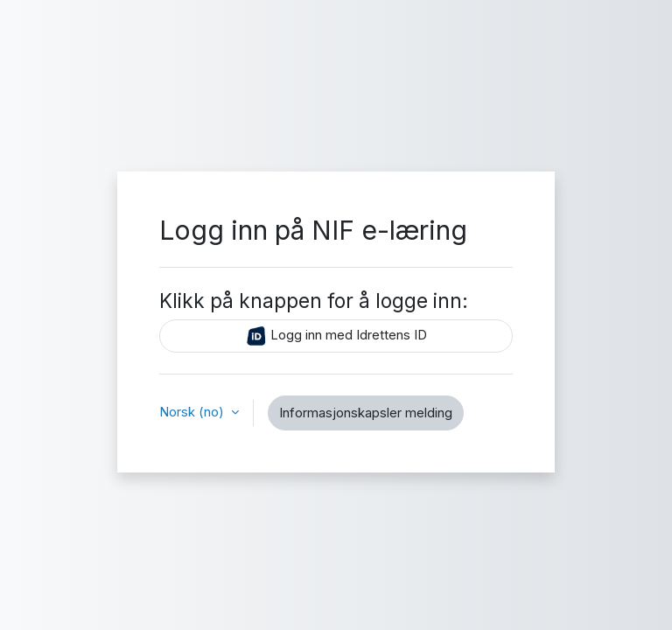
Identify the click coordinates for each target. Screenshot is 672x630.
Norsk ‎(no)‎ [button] (193, 412)
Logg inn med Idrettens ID (336, 336)
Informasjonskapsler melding (366, 413)
